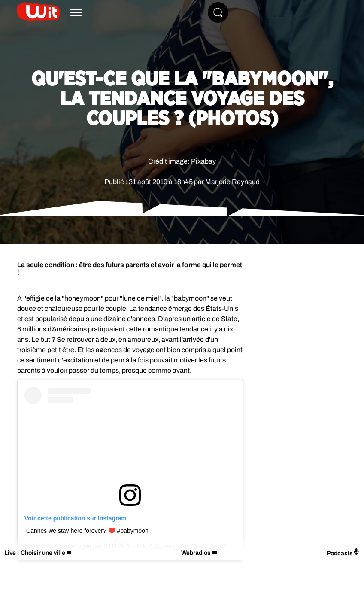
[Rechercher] (218, 12)
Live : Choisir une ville (35, 553)
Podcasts (343, 552)
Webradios (196, 553)
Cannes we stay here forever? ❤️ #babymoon (87, 531)
